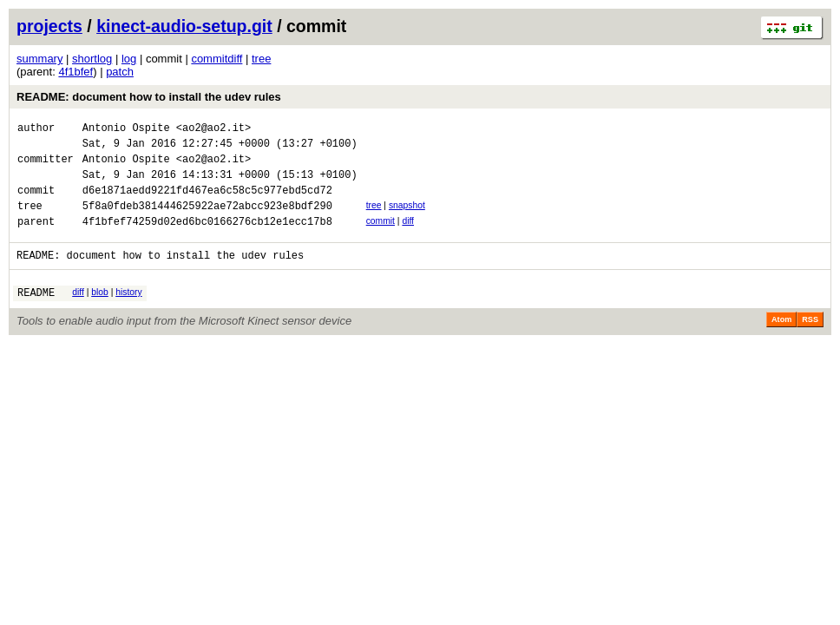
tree (261, 59)
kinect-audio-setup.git (184, 26)
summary (39, 59)
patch (120, 72)
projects (49, 26)
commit (381, 237)
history (128, 313)
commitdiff (217, 59)
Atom (781, 343)
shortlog (92, 59)
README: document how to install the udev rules (149, 97)
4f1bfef (75, 72)
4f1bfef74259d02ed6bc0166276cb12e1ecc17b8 (207, 239)
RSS (810, 343)
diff (408, 237)
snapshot (407, 218)
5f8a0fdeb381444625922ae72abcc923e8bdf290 (207, 221)
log (129, 59)
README (36, 316)
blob (100, 313)
